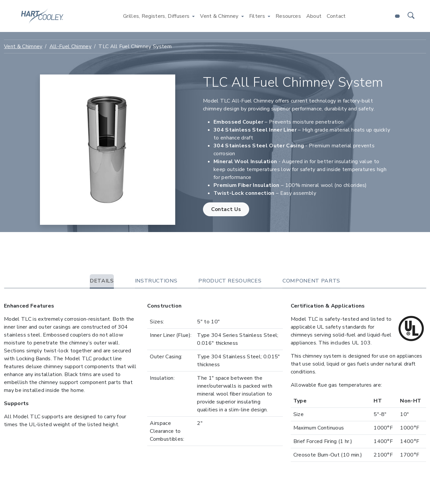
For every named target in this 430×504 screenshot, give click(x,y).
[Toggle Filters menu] (269, 16)
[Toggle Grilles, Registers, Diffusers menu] (193, 16)
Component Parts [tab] (311, 281)
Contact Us (226, 209)
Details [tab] (102, 281)
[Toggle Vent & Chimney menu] (243, 16)
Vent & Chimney (23, 46)
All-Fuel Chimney (70, 46)
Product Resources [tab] (230, 281)
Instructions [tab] (156, 281)
